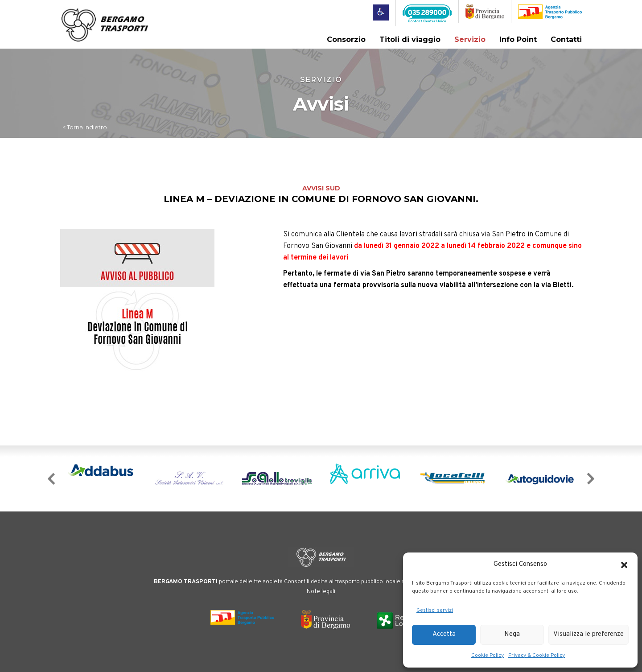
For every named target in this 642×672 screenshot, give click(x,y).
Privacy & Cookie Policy (537, 656)
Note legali (321, 592)
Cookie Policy (488, 656)
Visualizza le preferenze (588, 634)
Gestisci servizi (435, 610)
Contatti (566, 39)
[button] (624, 565)
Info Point (518, 39)
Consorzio (346, 39)
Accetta (444, 634)
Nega (512, 634)
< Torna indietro (85, 127)
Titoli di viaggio (410, 39)
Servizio (470, 39)
